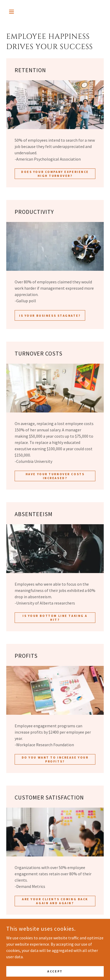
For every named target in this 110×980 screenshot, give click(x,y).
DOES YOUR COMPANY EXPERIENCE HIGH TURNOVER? (55, 174)
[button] (14, 12)
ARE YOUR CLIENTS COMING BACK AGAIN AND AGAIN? (55, 901)
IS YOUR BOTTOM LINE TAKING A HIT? (55, 618)
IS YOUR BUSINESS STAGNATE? (50, 316)
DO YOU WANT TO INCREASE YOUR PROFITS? (55, 759)
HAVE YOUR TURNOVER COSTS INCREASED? (55, 476)
